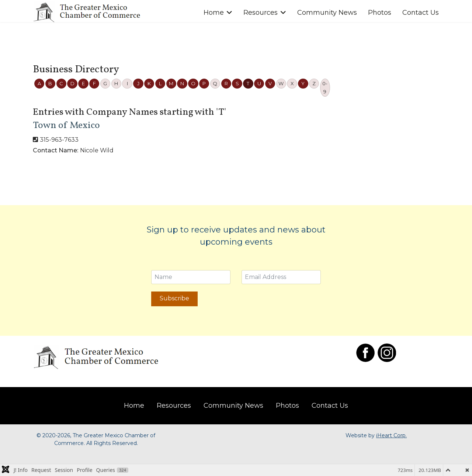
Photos (380, 13)
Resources (261, 13)
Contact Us (421, 13)
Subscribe (174, 298)
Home (214, 13)
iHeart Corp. (391, 435)
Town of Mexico (66, 125)
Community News (327, 13)
